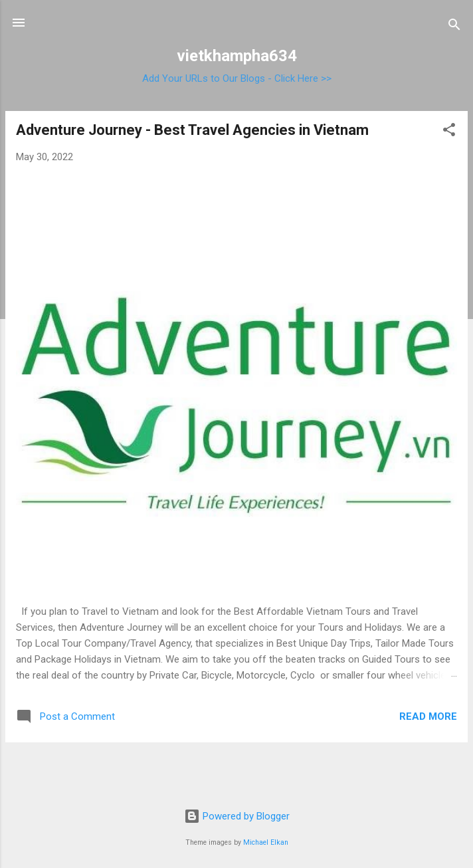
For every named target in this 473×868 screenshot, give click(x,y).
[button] (449, 132)
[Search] (454, 27)
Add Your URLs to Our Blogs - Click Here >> (237, 78)
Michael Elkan (266, 842)
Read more (428, 716)
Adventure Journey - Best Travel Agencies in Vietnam (192, 130)
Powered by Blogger (237, 816)
